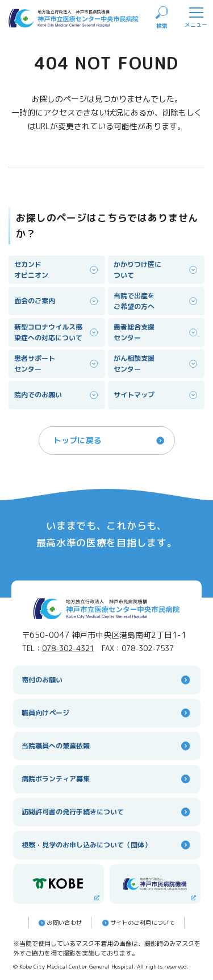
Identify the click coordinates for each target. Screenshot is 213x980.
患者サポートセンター (57, 364)
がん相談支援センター (156, 364)
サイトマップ (156, 395)
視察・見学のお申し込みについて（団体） (107, 845)
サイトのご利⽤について (138, 923)
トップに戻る (110, 440)
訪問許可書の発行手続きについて (107, 812)
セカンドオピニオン (57, 270)
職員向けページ (107, 713)
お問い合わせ (59, 923)
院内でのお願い (57, 395)
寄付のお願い (107, 680)
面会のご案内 (57, 301)
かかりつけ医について (156, 270)
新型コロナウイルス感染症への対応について (57, 332)
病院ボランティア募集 (107, 779)
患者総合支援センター (156, 332)
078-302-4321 (68, 648)
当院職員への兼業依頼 (107, 746)
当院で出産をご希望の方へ (156, 301)
